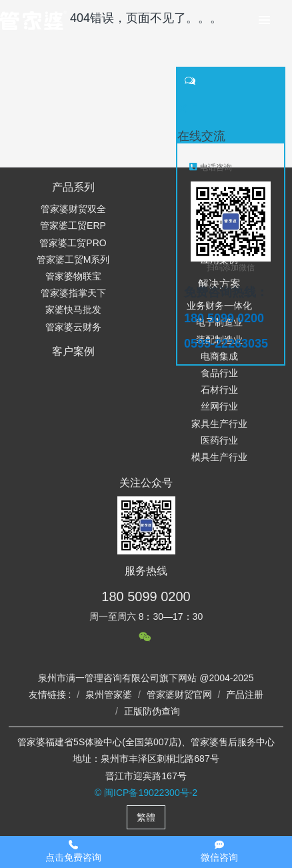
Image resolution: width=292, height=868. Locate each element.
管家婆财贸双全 (73, 209)
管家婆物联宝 (73, 276)
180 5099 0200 (146, 596)
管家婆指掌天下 (73, 293)
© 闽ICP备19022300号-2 (146, 793)
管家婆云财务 (73, 327)
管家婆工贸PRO (73, 243)
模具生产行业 (219, 457)
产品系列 (73, 187)
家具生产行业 (219, 424)
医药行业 (219, 440)
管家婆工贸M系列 (73, 260)
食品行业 (219, 373)
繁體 (146, 817)
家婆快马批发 (73, 310)
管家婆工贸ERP (73, 226)
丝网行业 (219, 406)
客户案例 (73, 351)
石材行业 (219, 390)
